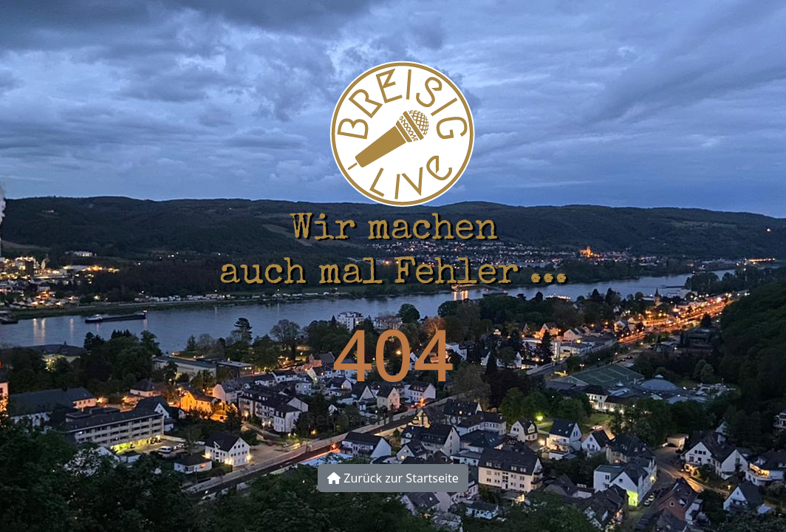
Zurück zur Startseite (393, 478)
